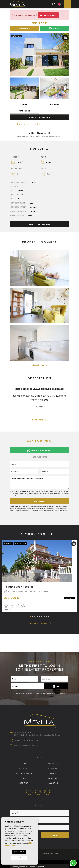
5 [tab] (39, 616)
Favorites (53, 783)
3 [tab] (35, 616)
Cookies (45, 853)
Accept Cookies (19, 852)
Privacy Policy (24, 493)
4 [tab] (37, 616)
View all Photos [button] (39, 365)
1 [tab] (30, 616)
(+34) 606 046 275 (30, 745)
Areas (53, 773)
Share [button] (24, 104)
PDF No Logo (24, 111)
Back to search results (26, 124)
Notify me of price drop (39, 117)
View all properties (39, 623)
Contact (55, 29)
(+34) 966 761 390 (29, 740)
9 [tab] (49, 616)
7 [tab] (44, 616)
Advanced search (48, 15)
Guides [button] (24, 778)
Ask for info (24, 29)
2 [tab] (33, 616)
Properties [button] (53, 764)
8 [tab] (46, 616)
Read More (39, 420)
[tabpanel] (39, 576)
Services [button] (53, 768)
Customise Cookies (19, 858)
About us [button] (24, 768)
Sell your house (24, 773)
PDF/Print (55, 104)
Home (24, 764)
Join (56, 686)
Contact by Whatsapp (39, 450)
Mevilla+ (53, 778)
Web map (54, 853)
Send (55, 835)
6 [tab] (42, 616)
